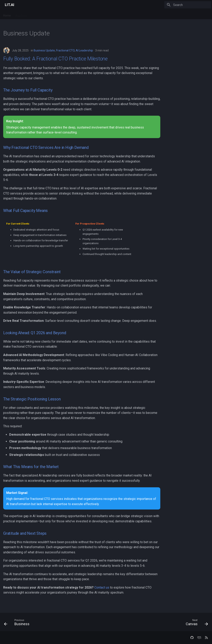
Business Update (44, 50)
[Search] (188, 5)
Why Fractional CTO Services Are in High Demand (46, 147)
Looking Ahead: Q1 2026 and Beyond (35, 333)
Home (7, 15)
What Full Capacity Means (25, 211)
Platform (21, 15)
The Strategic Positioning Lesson (32, 399)
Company (75, 15)
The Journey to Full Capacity (28, 90)
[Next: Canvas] (196, 623)
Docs (51, 15)
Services (37, 15)
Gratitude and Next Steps (25, 533)
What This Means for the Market (31, 467)
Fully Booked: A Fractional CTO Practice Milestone (55, 59)
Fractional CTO (65, 50)
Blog (61, 15)
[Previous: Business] (18, 623)
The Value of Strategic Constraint (32, 272)
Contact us (102, 587)
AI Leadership (84, 50)
